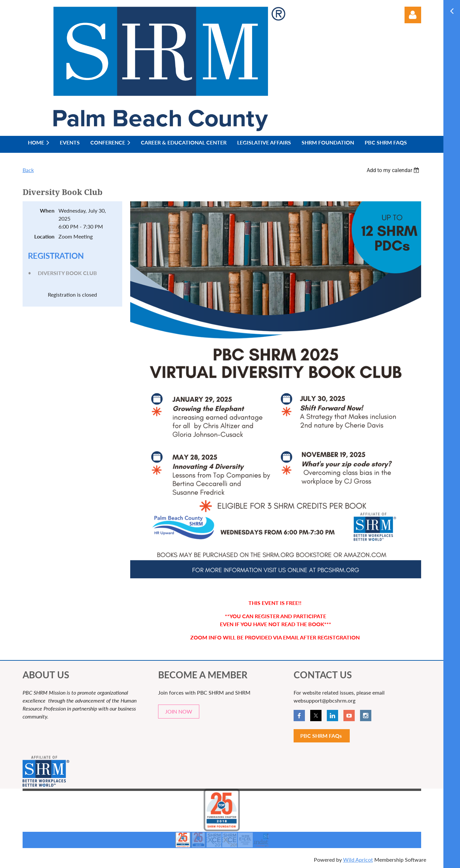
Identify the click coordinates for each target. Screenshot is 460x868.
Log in (413, 15)
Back (28, 170)
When (47, 210)
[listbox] (394, 170)
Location (44, 236)
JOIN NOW (179, 711)
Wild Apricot (358, 860)
